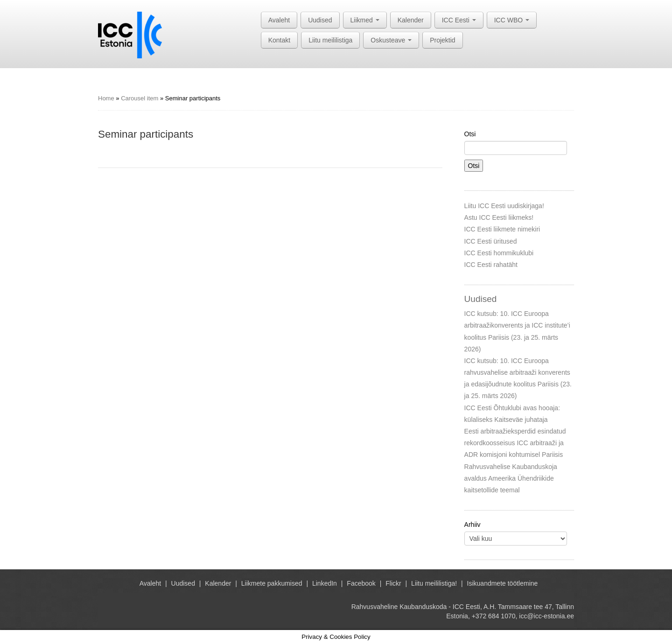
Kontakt (279, 40)
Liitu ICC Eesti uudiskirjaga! (504, 206)
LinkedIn (325, 583)
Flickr (393, 583)
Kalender (411, 20)
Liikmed (365, 20)
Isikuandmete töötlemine (503, 583)
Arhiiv (472, 525)
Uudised (320, 20)
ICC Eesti (459, 20)
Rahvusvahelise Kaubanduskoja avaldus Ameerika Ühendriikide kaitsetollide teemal (511, 478)
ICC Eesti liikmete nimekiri (502, 229)
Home (106, 98)
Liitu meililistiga (330, 40)
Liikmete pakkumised (272, 583)
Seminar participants (146, 134)
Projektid (442, 40)
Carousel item (140, 98)
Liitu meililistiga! (434, 583)
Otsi (470, 134)
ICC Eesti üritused (491, 241)
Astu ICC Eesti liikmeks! (499, 217)
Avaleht (279, 20)
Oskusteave (391, 40)
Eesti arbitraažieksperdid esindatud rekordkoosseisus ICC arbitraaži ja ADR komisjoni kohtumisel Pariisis (515, 443)
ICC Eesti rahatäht (491, 265)
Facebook (361, 583)
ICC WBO (512, 20)
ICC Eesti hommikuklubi (499, 253)
